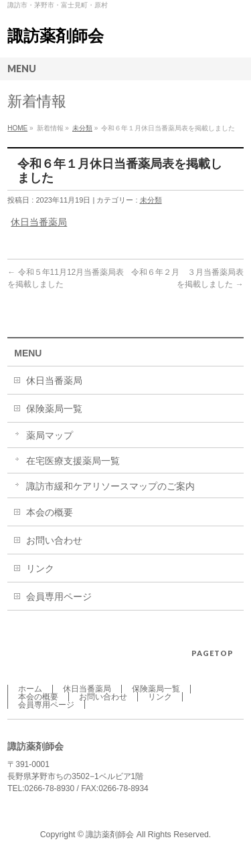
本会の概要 (50, 512)
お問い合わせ (54, 540)
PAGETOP (213, 653)
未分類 (82, 128)
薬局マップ (50, 435)
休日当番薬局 (39, 222)
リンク (40, 568)
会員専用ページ (59, 596)
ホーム (30, 689)
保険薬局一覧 (54, 409)
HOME (17, 128)
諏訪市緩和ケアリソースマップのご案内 (110, 486)
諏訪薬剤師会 (56, 36)
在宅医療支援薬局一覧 (73, 461)
